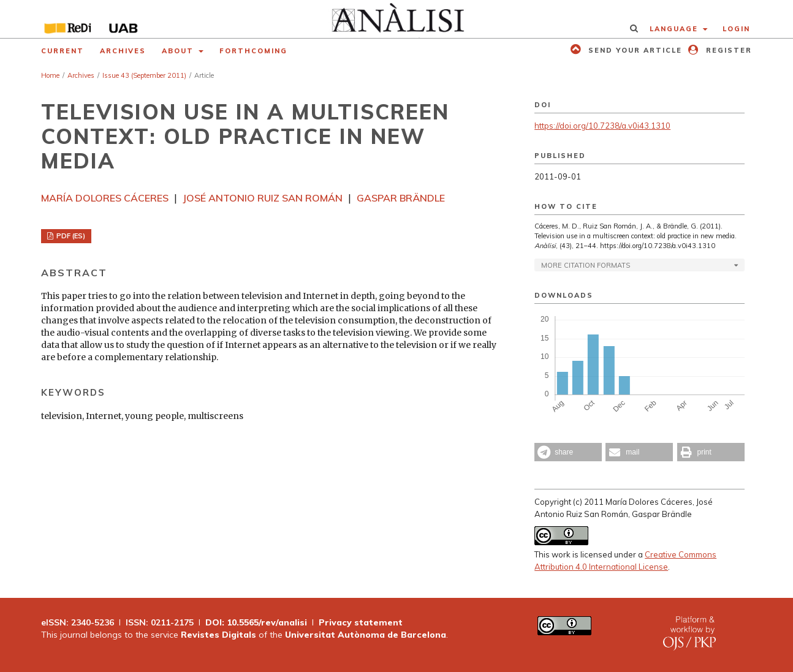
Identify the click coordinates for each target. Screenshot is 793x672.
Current (63, 51)
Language (675, 29)
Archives (123, 51)
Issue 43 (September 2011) (144, 75)
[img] (397, 19)
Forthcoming (253, 51)
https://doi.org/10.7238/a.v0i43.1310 (602, 126)
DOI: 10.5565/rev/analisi (256, 622)
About (179, 51)
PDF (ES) (70, 236)
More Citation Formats (586, 265)
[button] (568, 452)
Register (727, 50)
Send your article (634, 50)
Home (50, 75)
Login (736, 29)
